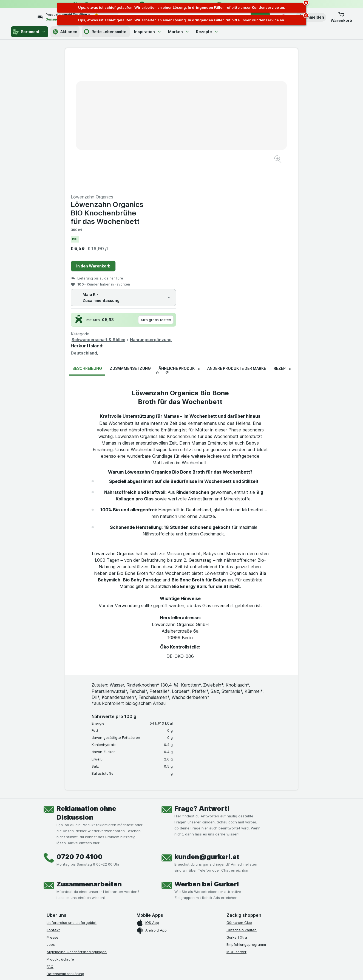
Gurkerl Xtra (237, 806)
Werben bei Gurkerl (207, 752)
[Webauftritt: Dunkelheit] (206, 969)
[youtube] (76, 885)
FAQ (50, 835)
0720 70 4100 (80, 725)
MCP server (236, 820)
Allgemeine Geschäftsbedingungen (77, 820)
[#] (245, 889)
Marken (179, 32)
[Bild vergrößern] (162, 142)
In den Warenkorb (210, 134)
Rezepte (207, 32)
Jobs (51, 813)
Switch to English (192, 947)
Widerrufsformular (62, 864)
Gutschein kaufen (242, 798)
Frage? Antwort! (202, 677)
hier (138, 933)
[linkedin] (89, 885)
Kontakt (53, 798)
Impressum (56, 849)
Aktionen (65, 32)
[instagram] (63, 885)
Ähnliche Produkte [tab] (179, 237)
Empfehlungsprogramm (246, 813)
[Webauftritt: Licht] (179, 969)
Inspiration (148, 32)
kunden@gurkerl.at (207, 725)
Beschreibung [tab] (87, 237)
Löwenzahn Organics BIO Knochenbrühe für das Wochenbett (223, 81)
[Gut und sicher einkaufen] (201, 898)
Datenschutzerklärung (65, 842)
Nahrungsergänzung (267, 208)
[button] (311, 17)
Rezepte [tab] (282, 237)
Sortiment (30, 32)
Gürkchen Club (239, 791)
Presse (53, 806)
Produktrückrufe (60, 828)
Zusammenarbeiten (89, 752)
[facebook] (50, 885)
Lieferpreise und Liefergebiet (72, 791)
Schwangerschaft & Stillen (215, 208)
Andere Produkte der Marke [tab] (237, 237)
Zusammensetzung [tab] (130, 237)
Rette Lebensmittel (106, 32)
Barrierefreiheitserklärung (69, 857)
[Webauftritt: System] (154, 969)
